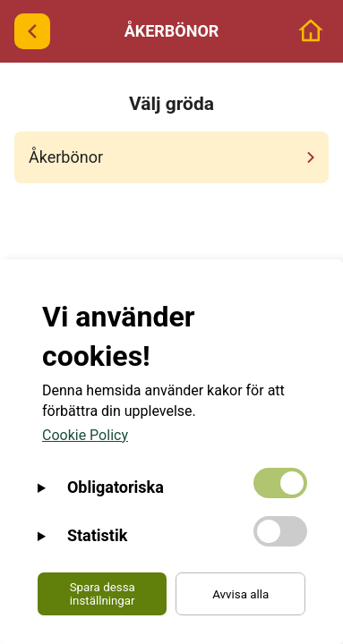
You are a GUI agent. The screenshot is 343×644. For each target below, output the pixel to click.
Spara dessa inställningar (103, 594)
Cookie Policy (85, 435)
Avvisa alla (240, 594)
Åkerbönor (175, 157)
